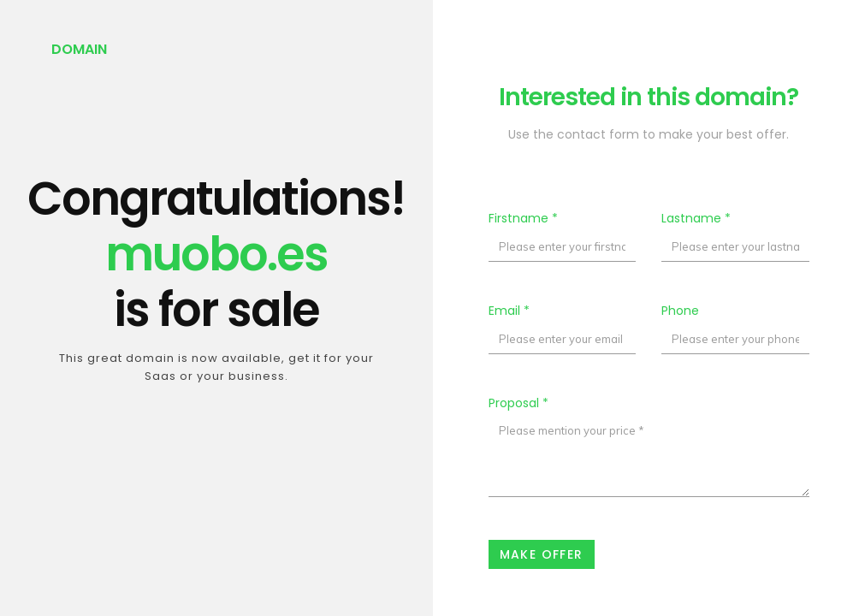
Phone (680, 311)
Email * (509, 311)
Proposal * (518, 403)
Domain (79, 50)
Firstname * (523, 218)
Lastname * (696, 218)
